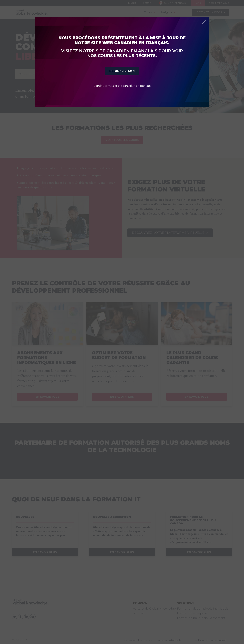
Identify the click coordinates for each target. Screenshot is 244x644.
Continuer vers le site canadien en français (122, 86)
